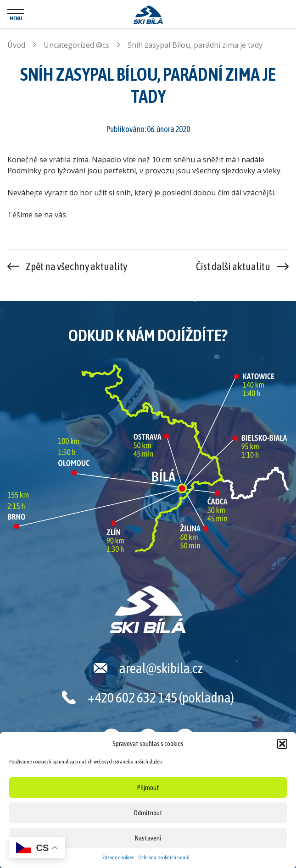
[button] (282, 744)
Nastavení (148, 838)
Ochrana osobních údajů (164, 857)
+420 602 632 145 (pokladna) (161, 697)
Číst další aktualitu (233, 266)
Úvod (16, 45)
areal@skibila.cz (161, 668)
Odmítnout (148, 813)
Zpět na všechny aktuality (76, 266)
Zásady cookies (118, 857)
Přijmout (148, 788)
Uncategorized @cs (76, 45)
